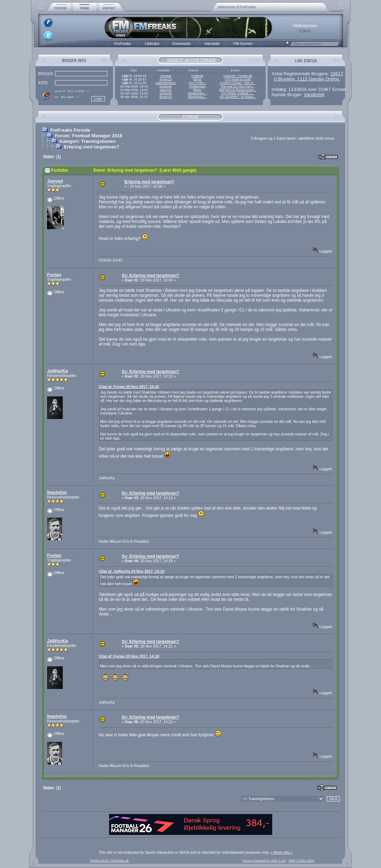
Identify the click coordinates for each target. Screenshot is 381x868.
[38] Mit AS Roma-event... (238, 90)
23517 (337, 74)
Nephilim (57, 492)
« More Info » (281, 852)
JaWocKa (58, 371)
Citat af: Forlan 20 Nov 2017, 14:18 (129, 656)
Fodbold (197, 76)
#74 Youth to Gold (238, 79)
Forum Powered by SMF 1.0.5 (264, 861)
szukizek (166, 86)
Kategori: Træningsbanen (87, 141)
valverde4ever (166, 83)
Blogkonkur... (197, 93)
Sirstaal (166, 76)
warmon (166, 90)
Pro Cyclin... (197, 83)
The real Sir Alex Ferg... (238, 86)
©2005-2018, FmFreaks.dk (109, 861)
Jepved (55, 181)
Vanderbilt (314, 95)
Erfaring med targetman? (92, 147)
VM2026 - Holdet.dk (238, 76)
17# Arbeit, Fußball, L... (238, 93)
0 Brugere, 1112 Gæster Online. (307, 79)
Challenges (197, 86)
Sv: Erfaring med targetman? (150, 276)
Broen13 (166, 79)
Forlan (54, 275)
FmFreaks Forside (70, 130)
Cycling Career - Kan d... (238, 83)
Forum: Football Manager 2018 (88, 136)
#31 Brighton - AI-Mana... (238, 97)
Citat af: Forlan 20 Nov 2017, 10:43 (129, 387)
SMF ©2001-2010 (302, 861)
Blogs (197, 79)
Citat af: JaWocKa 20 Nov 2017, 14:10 (131, 571)
